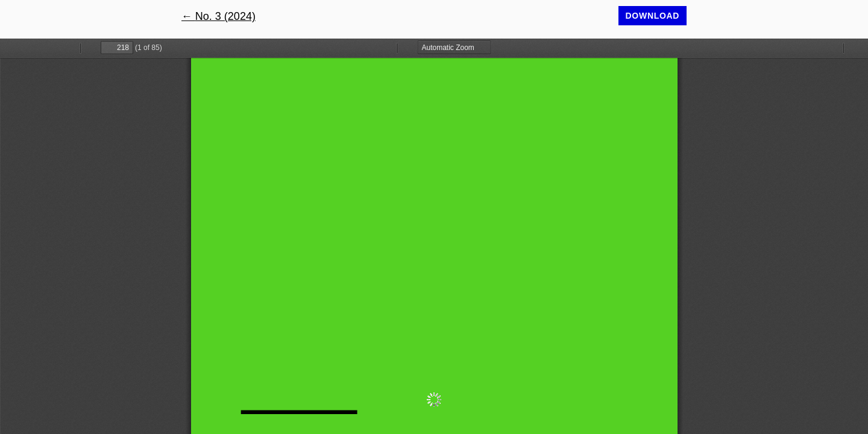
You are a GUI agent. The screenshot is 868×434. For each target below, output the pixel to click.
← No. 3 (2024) (219, 16)
